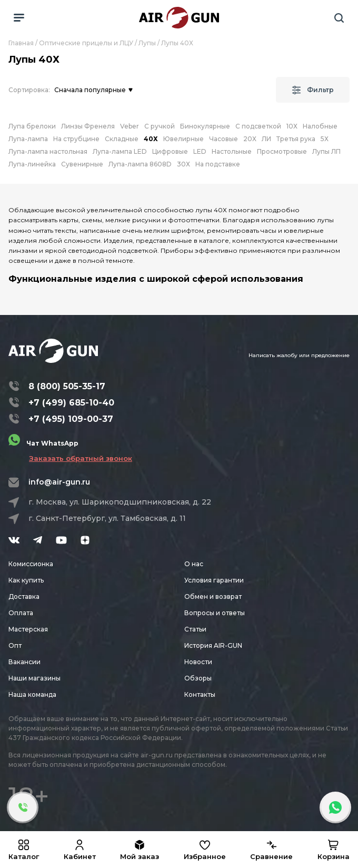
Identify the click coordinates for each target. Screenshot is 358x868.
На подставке (218, 164)
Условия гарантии (214, 580)
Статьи (195, 629)
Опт (15, 645)
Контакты (200, 694)
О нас (194, 564)
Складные (122, 139)
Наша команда (32, 694)
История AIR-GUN (213, 645)
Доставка (24, 596)
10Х (292, 126)
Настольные (232, 151)
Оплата (21, 613)
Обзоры (198, 678)
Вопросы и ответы (215, 613)
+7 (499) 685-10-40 (71, 403)
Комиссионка (31, 564)
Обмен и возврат (213, 596)
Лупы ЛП (326, 151)
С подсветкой (258, 126)
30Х (183, 164)
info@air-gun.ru (59, 482)
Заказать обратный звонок (81, 458)
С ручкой (160, 126)
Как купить (26, 580)
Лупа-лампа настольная (48, 151)
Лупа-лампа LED (120, 151)
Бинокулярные (205, 126)
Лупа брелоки (32, 126)
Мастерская (28, 629)
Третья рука (296, 139)
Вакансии (24, 662)
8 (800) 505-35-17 (67, 386)
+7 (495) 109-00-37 (71, 419)
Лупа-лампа (28, 139)
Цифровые (170, 151)
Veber (130, 126)
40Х (151, 139)
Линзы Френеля (88, 126)
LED (200, 151)
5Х (325, 139)
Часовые (223, 139)
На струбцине (76, 139)
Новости (198, 662)
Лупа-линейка (32, 164)
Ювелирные (183, 139)
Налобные (320, 126)
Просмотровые (282, 151)
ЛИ (266, 139)
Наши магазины (34, 678)
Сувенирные (82, 164)
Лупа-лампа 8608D (140, 164)
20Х (250, 139)
